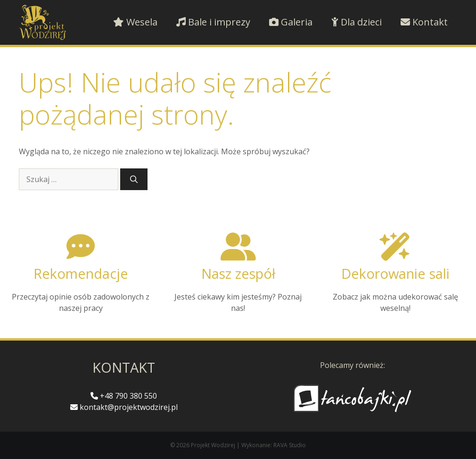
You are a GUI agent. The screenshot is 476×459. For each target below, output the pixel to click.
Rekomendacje (81, 273)
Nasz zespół (238, 273)
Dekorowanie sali (395, 273)
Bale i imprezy (213, 22)
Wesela (135, 22)
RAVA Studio (290, 445)
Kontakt (424, 22)
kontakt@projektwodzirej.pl (124, 407)
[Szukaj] (134, 179)
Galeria (291, 22)
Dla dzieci (357, 22)
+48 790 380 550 (124, 396)
